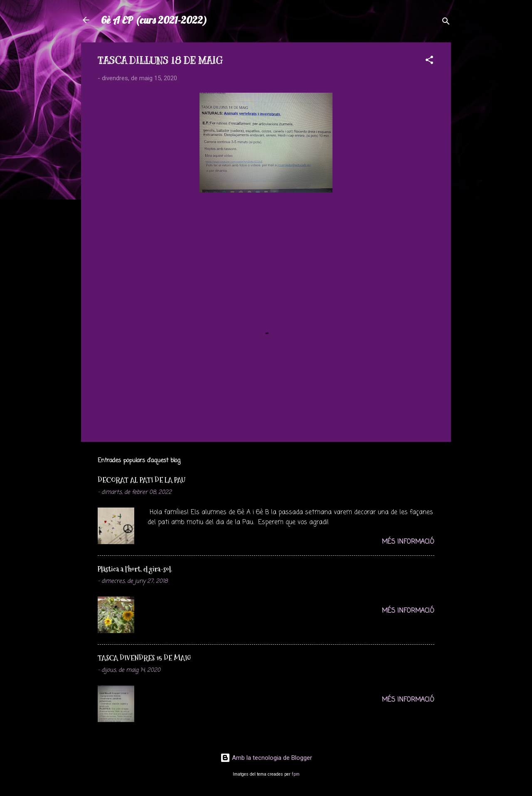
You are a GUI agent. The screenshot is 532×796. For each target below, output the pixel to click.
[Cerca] (446, 23)
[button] (429, 61)
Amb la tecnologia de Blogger (266, 758)
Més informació (408, 542)
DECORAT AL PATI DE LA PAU (142, 480)
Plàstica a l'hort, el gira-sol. (135, 569)
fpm (296, 774)
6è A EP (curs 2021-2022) (154, 20)
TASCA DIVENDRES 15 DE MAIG (144, 658)
